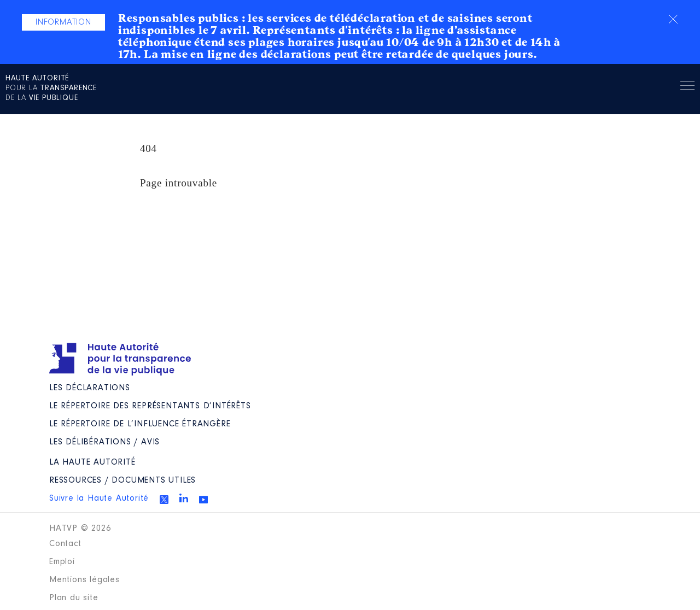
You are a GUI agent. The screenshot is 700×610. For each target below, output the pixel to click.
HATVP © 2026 (80, 529)
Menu (687, 87)
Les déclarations (90, 388)
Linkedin (184, 498)
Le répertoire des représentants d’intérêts (150, 406)
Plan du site (74, 598)
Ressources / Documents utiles (122, 480)
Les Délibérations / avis (104, 442)
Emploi (62, 562)
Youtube (203, 500)
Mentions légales (84, 580)
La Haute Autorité (92, 462)
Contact (65, 544)
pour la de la (51, 89)
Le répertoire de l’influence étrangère (140, 424)
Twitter (164, 500)
